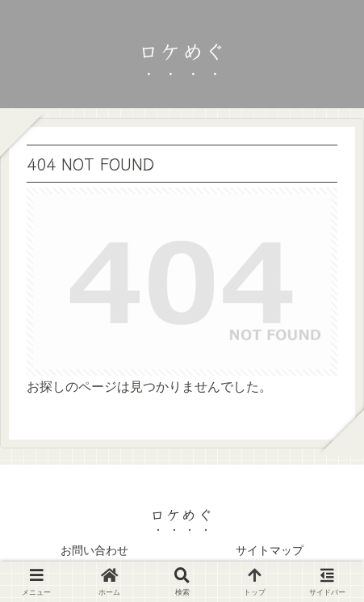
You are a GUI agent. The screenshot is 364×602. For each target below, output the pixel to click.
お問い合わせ (94, 550)
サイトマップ (270, 550)
